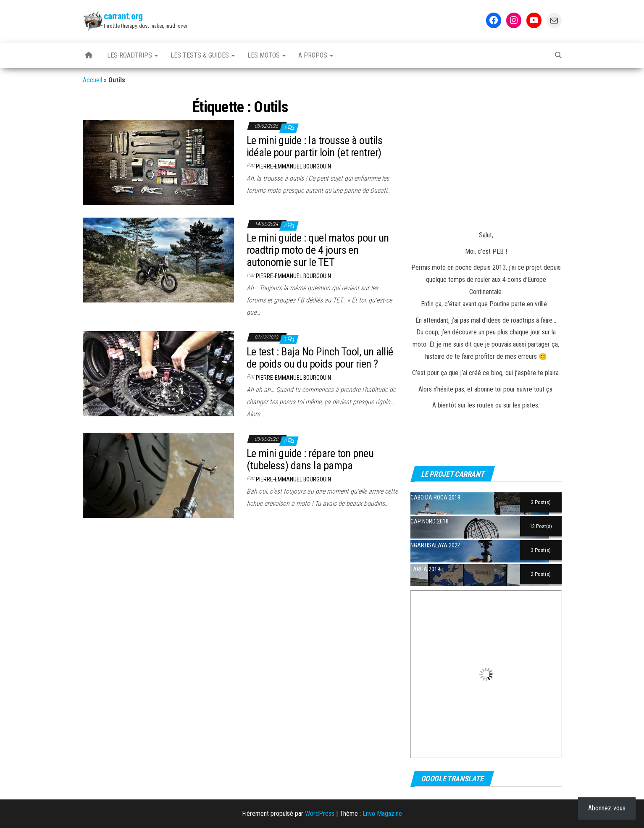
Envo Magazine (382, 814)
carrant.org (123, 16)
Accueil (92, 80)
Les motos (267, 55)
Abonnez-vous (607, 808)
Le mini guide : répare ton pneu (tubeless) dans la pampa (310, 459)
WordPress (320, 814)
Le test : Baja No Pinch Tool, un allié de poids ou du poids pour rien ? (320, 358)
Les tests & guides (203, 55)
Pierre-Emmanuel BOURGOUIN (293, 166)
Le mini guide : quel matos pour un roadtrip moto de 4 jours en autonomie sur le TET (318, 250)
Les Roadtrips (133, 55)
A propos (316, 55)
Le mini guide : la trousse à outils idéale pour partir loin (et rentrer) (315, 146)
